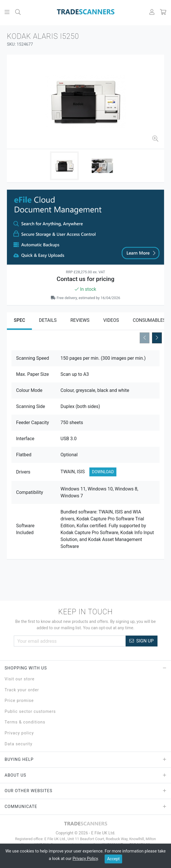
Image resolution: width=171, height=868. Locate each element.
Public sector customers (30, 712)
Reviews (80, 320)
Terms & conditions (25, 722)
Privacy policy (19, 733)
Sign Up (142, 641)
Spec (19, 320)
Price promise (19, 701)
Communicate (85, 807)
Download (103, 472)
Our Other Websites (85, 791)
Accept (114, 859)
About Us (85, 775)
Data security (19, 744)
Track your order (22, 690)
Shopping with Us (85, 668)
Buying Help (85, 760)
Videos (111, 320)
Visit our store (20, 679)
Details (48, 320)
